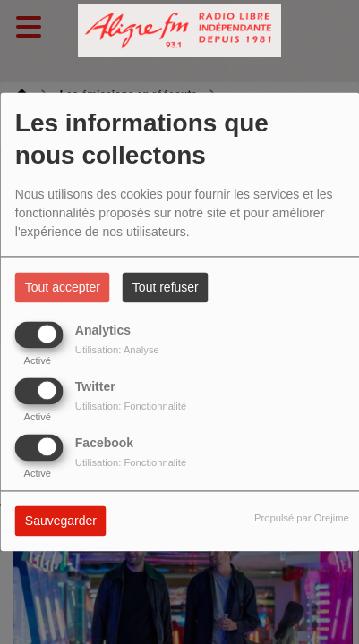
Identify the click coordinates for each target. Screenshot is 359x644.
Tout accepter (63, 288)
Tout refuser (166, 288)
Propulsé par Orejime (302, 519)
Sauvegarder (61, 521)
